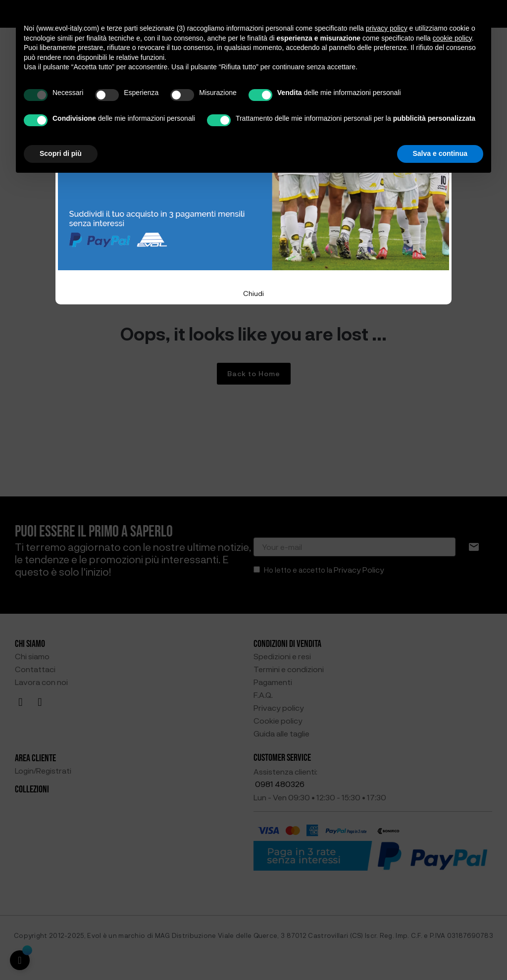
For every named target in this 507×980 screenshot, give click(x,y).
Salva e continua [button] (440, 153)
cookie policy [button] (452, 38)
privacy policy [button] (387, 28)
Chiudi (253, 293)
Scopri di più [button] (61, 153)
